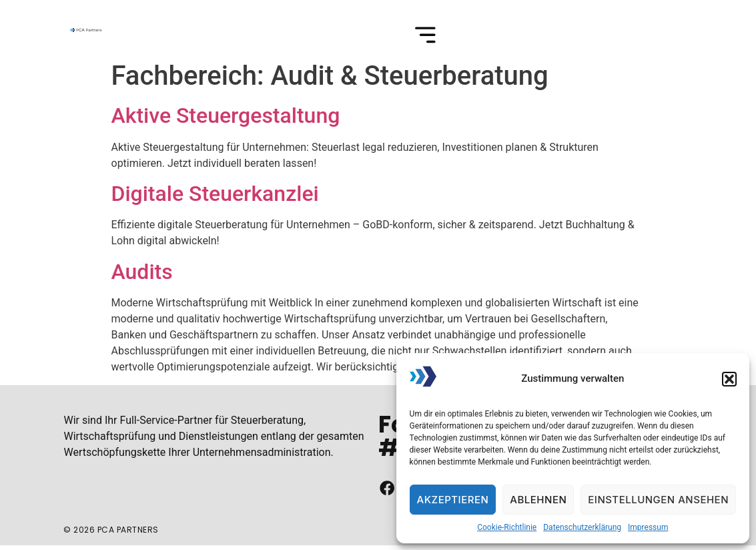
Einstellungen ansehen (658, 500)
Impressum (648, 527)
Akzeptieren (453, 500)
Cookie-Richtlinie (507, 527)
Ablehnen (538, 500)
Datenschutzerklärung (582, 527)
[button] (729, 379)
